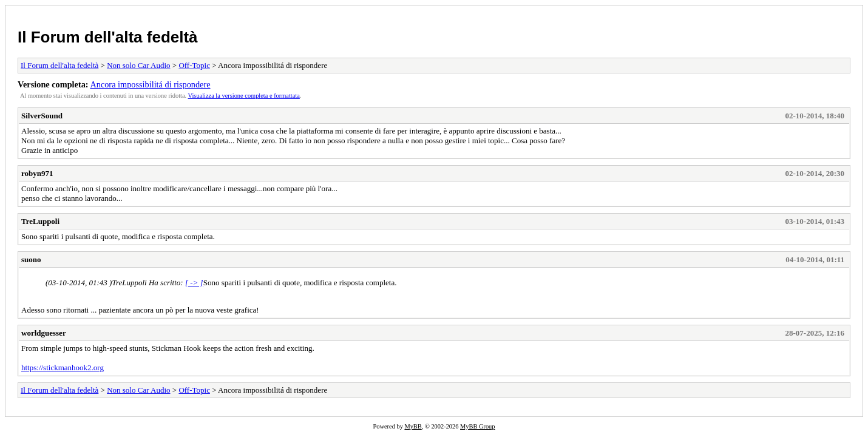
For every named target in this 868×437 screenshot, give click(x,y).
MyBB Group (477, 426)
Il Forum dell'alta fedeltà (108, 37)
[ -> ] (194, 283)
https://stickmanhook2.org (63, 368)
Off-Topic (194, 65)
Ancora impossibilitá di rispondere (150, 84)
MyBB (413, 426)
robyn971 (37, 173)
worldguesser (44, 333)
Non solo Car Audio (138, 65)
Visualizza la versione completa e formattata (244, 96)
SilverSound (42, 116)
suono (31, 259)
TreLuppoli (40, 221)
